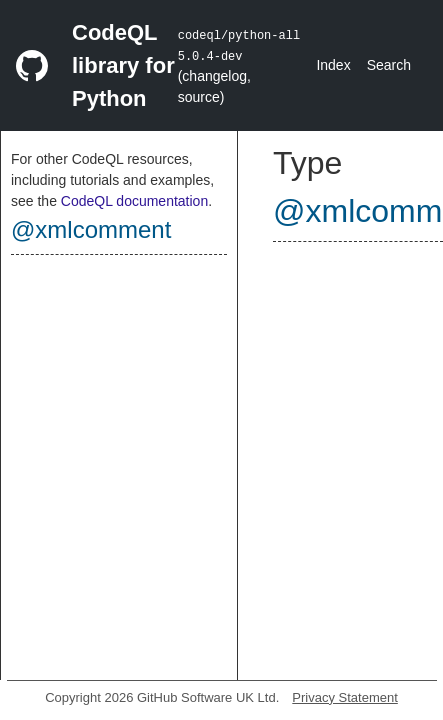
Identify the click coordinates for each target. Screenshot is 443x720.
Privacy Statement (345, 697)
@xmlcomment (91, 229)
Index (333, 65)
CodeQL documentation (134, 201)
